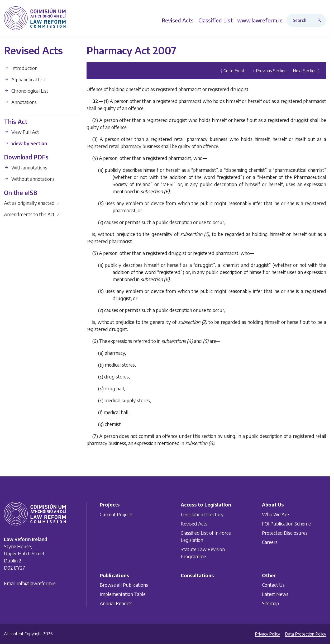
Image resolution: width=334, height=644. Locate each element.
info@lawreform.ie (37, 583)
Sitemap (270, 603)
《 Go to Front (231, 70)
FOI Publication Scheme (286, 524)
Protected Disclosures (285, 533)
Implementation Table (123, 594)
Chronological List (26, 90)
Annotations (20, 102)
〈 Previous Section (269, 70)
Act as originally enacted (32, 203)
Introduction (21, 68)
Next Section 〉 (307, 70)
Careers (270, 542)
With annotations (26, 167)
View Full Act (22, 132)
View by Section (25, 143)
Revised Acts (194, 524)
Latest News (275, 594)
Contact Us (273, 585)
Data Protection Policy (306, 634)
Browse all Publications (124, 585)
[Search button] (321, 20)
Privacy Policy (267, 634)
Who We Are (275, 514)
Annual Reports (116, 603)
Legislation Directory (202, 514)
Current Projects (117, 514)
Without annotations (29, 179)
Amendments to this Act (32, 214)
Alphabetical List (25, 79)
